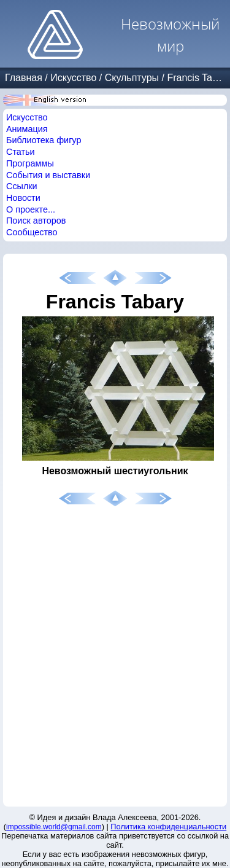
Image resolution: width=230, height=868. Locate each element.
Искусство (73, 78)
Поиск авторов (36, 221)
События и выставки (48, 175)
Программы (30, 163)
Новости (23, 198)
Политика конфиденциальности (168, 827)
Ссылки (22, 186)
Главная (24, 78)
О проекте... (31, 209)
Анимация (27, 129)
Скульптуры (132, 78)
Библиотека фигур (44, 140)
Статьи (21, 152)
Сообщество (32, 232)
